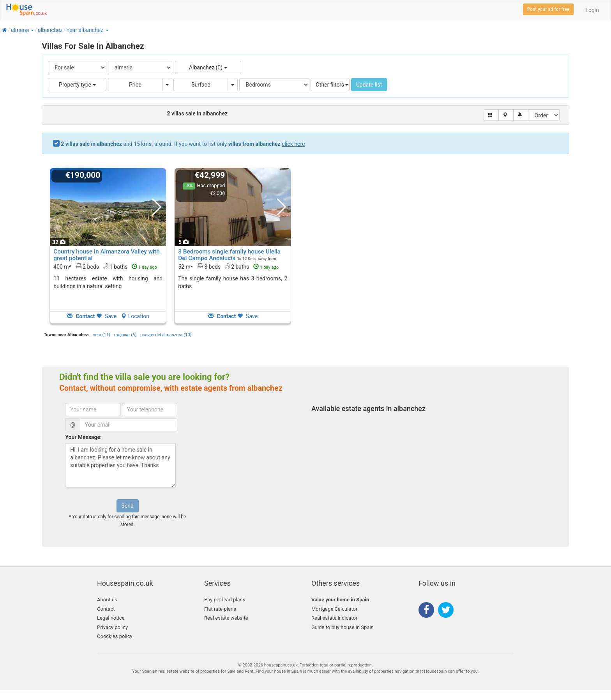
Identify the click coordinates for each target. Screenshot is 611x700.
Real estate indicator (334, 618)
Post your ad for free (548, 9)
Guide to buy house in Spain (343, 627)
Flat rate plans (220, 609)
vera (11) (102, 335)
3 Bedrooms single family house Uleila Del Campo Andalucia (229, 255)
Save (106, 316)
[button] (32, 30)
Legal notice (111, 618)
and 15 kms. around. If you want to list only (183, 144)
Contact (106, 609)
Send (128, 506)
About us (107, 600)
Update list (369, 85)
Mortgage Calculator (334, 609)
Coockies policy (115, 636)
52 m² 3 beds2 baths (228, 266)
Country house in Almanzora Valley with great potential (106, 255)
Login (592, 10)
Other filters (332, 85)
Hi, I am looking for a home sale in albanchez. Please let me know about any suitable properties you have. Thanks (120, 465)
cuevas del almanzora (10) (166, 335)
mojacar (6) (125, 335)
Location (135, 316)
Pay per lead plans (225, 600)
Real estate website (226, 618)
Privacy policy (112, 627)
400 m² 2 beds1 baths (105, 266)
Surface (201, 85)
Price (135, 85)
